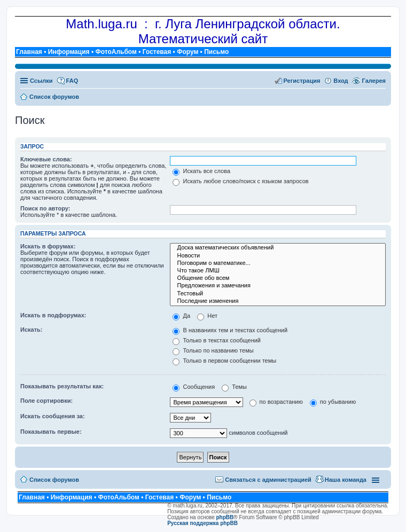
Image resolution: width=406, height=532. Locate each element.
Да (181, 316)
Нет (207, 316)
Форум (188, 52)
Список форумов (54, 480)
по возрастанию (276, 402)
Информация (69, 52)
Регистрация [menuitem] (302, 81)
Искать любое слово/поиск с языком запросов (240, 181)
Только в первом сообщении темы (224, 361)
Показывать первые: (51, 432)
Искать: (31, 330)
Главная (29, 52)
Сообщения (194, 387)
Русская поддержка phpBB (202, 523)
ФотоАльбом (116, 52)
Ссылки (41, 81)
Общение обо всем (278, 278)
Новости (278, 256)
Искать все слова (201, 171)
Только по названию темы (213, 350)
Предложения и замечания (278, 286)
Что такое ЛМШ (278, 271)
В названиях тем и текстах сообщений (230, 330)
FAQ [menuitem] (72, 81)
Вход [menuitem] (341, 81)
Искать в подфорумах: (53, 315)
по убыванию (333, 402)
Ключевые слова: (46, 159)
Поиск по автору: (45, 208)
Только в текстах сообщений (217, 340)
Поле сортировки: (46, 401)
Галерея (374, 81)
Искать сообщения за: (53, 416)
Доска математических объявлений (278, 248)
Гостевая (157, 52)
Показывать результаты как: (62, 386)
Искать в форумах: (48, 246)
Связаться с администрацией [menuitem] (268, 480)
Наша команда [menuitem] (346, 480)
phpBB (225, 517)
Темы (234, 387)
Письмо (216, 52)
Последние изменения (278, 301)
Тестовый (278, 294)
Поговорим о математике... (278, 263)
